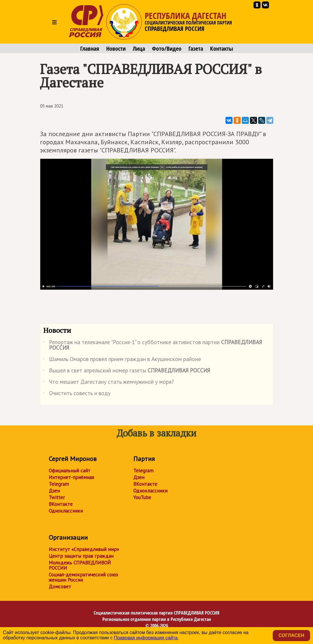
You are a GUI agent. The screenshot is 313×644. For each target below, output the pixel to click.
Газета (196, 49)
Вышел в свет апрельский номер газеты (127, 372)
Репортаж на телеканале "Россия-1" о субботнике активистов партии (153, 345)
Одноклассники (66, 511)
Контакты (222, 49)
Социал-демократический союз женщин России (83, 577)
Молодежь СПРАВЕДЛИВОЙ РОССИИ (80, 565)
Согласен (291, 635)
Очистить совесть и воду (77, 394)
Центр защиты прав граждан (81, 556)
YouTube (142, 497)
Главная (90, 49)
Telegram (59, 484)
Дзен (54, 491)
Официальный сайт (70, 471)
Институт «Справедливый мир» (84, 549)
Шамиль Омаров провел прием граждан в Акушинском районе (122, 360)
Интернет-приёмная (71, 477)
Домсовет (60, 587)
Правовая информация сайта (146, 638)
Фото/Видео (167, 49)
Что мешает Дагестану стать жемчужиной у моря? (109, 383)
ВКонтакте (61, 504)
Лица (139, 49)
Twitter (57, 497)
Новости (116, 49)
